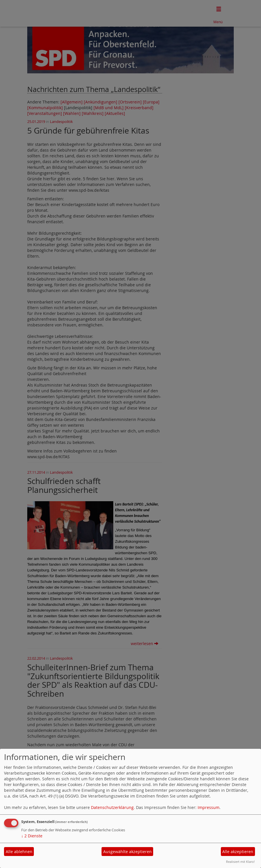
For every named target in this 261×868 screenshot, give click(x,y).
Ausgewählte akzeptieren (127, 852)
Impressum (209, 807)
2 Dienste (32, 836)
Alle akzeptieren (238, 852)
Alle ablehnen (19, 852)
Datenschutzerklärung (112, 807)
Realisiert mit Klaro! (240, 862)
